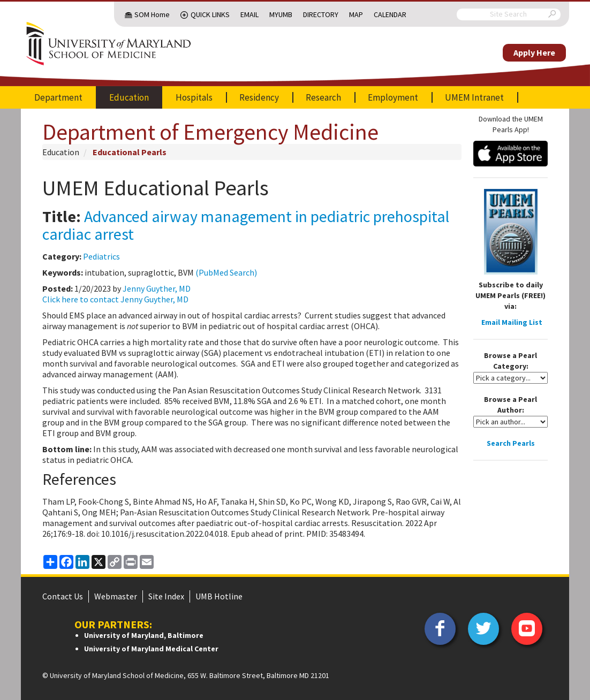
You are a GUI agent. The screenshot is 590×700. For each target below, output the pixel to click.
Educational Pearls (130, 152)
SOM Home (152, 14)
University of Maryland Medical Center (151, 649)
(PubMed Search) (226, 272)
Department (58, 97)
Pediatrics (101, 256)
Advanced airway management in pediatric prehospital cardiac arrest (246, 225)
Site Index (166, 596)
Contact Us (63, 596)
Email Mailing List (512, 322)
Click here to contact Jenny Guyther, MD (115, 299)
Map (356, 14)
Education (129, 97)
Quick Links (210, 14)
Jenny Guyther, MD (157, 288)
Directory (321, 14)
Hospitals (194, 97)
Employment (393, 97)
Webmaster (116, 596)
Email (249, 14)
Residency (259, 97)
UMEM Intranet (474, 97)
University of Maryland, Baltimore (144, 635)
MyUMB (281, 14)
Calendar (390, 14)
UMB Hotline (219, 596)
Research (323, 97)
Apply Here (534, 52)
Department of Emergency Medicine (210, 132)
